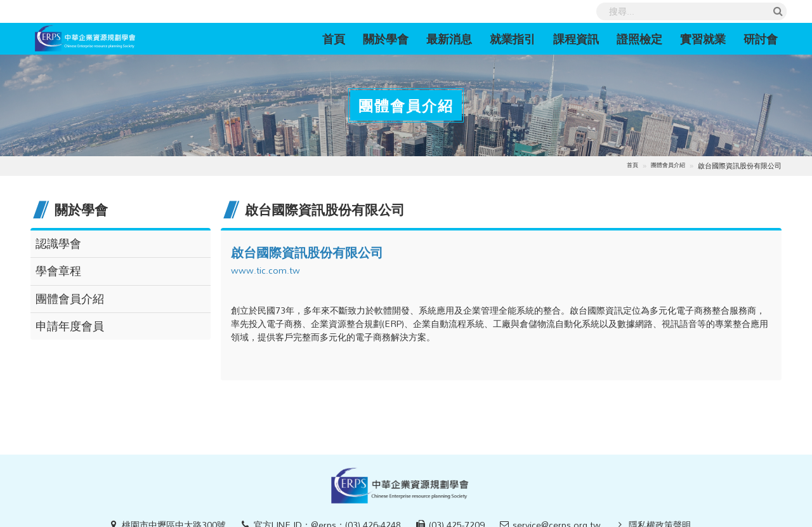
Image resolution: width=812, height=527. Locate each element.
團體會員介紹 (668, 165)
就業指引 (513, 39)
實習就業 (703, 39)
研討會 (761, 39)
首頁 (338, 38)
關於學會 (386, 39)
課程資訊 (576, 39)
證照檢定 (639, 39)
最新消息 (449, 39)
